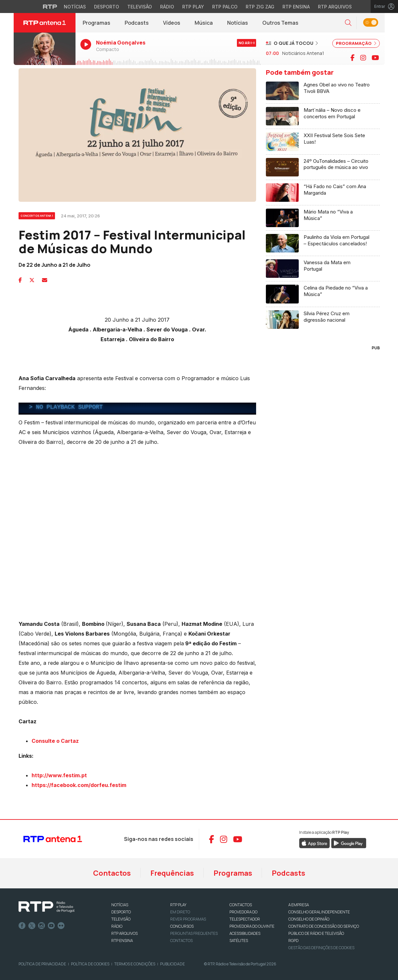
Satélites (239, 941)
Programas (96, 23)
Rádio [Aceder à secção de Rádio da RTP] (167, 7)
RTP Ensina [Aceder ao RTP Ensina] (296, 7)
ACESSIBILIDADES (245, 933)
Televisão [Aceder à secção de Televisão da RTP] (140, 7)
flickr (61, 926)
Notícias (238, 23)
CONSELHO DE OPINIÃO (309, 919)
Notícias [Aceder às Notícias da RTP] (75, 7)
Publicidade (172, 964)
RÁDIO (117, 926)
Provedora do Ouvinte (252, 926)
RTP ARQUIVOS (124, 933)
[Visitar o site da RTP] (50, 6)
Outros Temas (280, 23)
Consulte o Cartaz (55, 741)
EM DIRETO (180, 912)
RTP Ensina (122, 941)
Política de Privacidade (42, 964)
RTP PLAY (178, 905)
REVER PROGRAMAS (188, 919)
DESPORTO (121, 912)
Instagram (42, 926)
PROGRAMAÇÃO (356, 43)
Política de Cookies (90, 964)
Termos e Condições (135, 964)
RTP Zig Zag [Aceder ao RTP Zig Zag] (260, 7)
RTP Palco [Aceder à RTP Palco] (225, 7)
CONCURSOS (182, 926)
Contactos (112, 873)
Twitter (32, 926)
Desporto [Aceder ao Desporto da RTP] (107, 7)
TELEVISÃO (121, 919)
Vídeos (172, 23)
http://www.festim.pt (59, 775)
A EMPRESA (299, 905)
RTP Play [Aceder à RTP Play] (193, 7)
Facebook (22, 926)
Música (204, 23)
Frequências (172, 873)
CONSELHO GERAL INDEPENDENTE (319, 912)
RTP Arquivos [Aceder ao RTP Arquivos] (335, 7)
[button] (348, 23)
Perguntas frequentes (194, 933)
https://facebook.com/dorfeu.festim (80, 785)
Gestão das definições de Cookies (321, 948)
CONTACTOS (241, 905)
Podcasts (137, 23)
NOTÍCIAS (120, 905)
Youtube (51, 926)
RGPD (293, 941)
